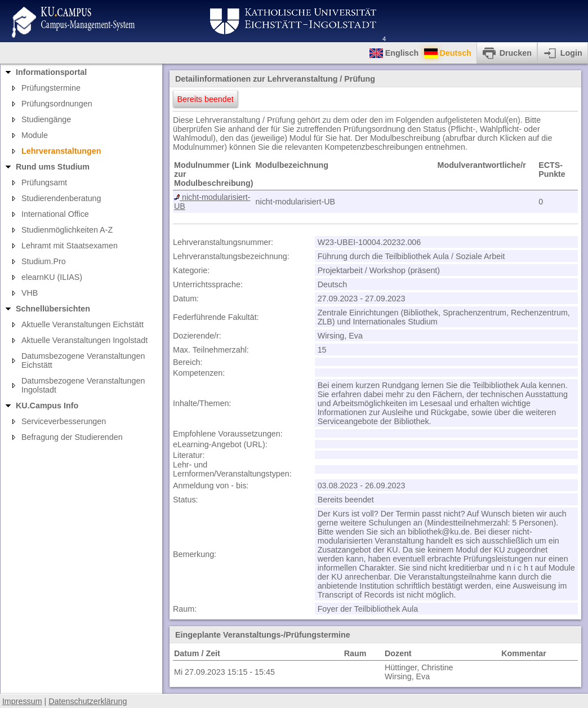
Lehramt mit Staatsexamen (70, 246)
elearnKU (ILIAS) (52, 277)
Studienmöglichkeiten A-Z (67, 230)
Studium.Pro (44, 261)
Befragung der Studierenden (72, 437)
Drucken (516, 53)
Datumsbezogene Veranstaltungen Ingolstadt (83, 385)
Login (571, 53)
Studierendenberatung (61, 198)
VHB (30, 293)
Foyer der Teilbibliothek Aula (368, 609)
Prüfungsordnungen (57, 104)
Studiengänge (46, 119)
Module (35, 135)
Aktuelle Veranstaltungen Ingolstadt (84, 340)
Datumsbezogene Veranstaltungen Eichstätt (83, 360)
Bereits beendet (206, 99)
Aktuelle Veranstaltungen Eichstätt (83, 324)
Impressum (22, 701)
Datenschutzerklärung (88, 701)
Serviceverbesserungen (64, 421)
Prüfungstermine (51, 88)
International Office (55, 214)
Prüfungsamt (44, 182)
